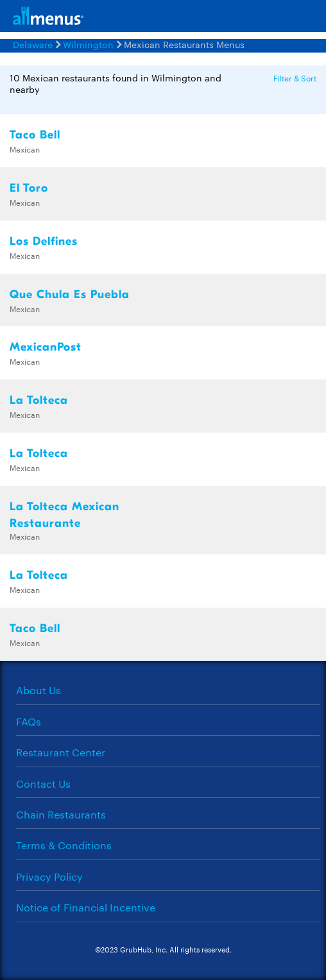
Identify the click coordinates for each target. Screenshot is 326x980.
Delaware (33, 44)
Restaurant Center (61, 752)
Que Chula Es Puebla (70, 295)
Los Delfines (44, 241)
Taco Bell (35, 135)
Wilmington (88, 44)
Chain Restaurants (61, 814)
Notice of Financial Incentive (86, 907)
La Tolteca (39, 400)
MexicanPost (46, 347)
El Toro (29, 188)
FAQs (29, 721)
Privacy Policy (49, 876)
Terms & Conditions (64, 845)
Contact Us (43, 784)
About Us (39, 690)
